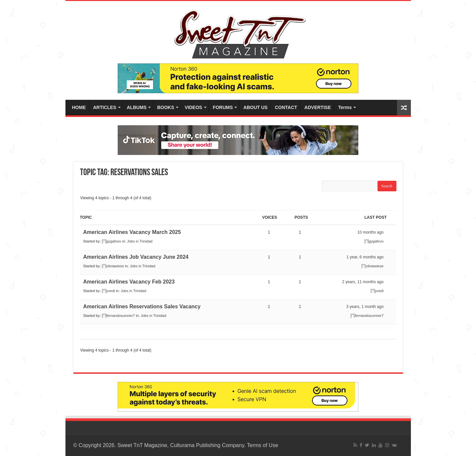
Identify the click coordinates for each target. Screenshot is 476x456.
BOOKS (165, 107)
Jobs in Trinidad (140, 241)
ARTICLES (105, 107)
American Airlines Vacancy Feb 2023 (129, 282)
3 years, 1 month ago (365, 307)
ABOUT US (255, 107)
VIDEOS (194, 107)
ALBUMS (137, 107)
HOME (79, 107)
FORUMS (223, 107)
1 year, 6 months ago (365, 257)
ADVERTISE (318, 107)
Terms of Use (262, 445)
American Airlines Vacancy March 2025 (132, 232)
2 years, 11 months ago (363, 282)
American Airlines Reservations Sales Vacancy (142, 306)
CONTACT (286, 107)
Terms (345, 107)
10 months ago (370, 232)
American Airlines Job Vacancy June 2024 (136, 257)
